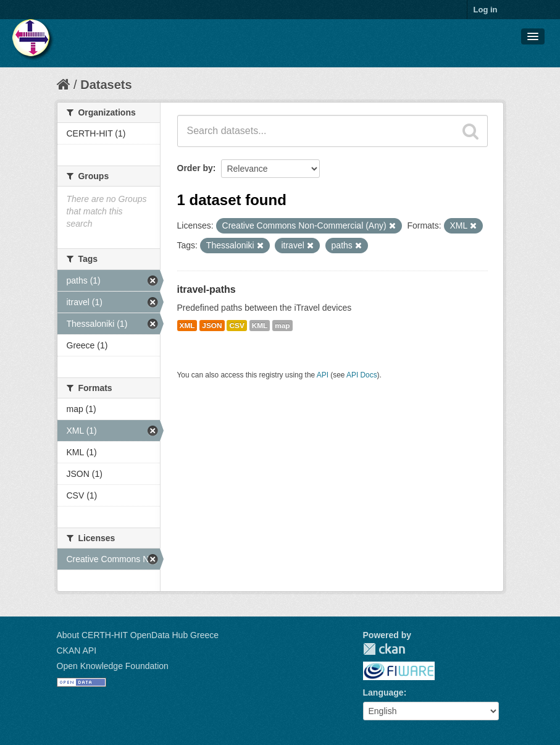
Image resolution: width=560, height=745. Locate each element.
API (323, 375)
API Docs (362, 375)
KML (260, 326)
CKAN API (77, 650)
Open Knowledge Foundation (113, 666)
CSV (236, 326)
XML (187, 326)
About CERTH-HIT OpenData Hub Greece (138, 635)
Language (383, 692)
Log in (486, 10)
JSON (212, 326)
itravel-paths (207, 289)
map (282, 326)
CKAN (384, 649)
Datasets (106, 85)
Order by (195, 168)
